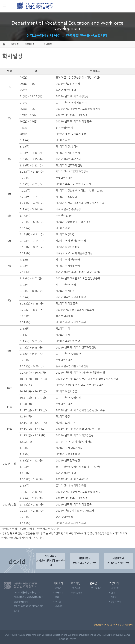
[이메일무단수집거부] (123, 625)
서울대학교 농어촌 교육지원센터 (118, 561)
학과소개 (58, 583)
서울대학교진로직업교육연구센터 (84, 561)
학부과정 (76, 588)
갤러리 (114, 592)
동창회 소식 (116, 601)
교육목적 (59, 592)
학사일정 (48, 44)
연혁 (57, 597)
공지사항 (115, 588)
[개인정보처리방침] (103, 625)
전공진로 (59, 606)
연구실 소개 (96, 588)
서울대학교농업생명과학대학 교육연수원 (51, 561)
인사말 (58, 588)
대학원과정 (30, 44)
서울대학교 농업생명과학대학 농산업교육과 (35, 6)
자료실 (114, 597)
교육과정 (76, 583)
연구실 (93, 583)
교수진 (58, 601)
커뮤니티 (114, 583)
